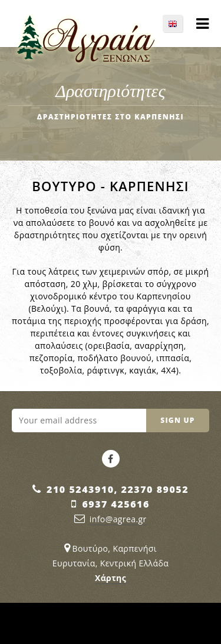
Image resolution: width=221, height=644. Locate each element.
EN (179, 24)
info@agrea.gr (118, 519)
